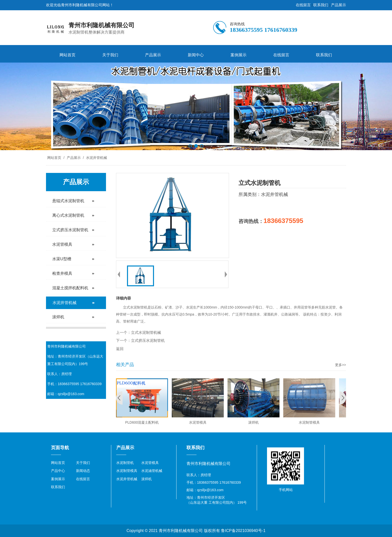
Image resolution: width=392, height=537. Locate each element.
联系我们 (321, 5)
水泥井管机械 (96, 158)
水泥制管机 (125, 463)
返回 (120, 349)
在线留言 (303, 5)
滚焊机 (146, 479)
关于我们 (110, 55)
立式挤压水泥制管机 (148, 341)
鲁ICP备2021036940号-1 (243, 531)
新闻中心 (196, 55)
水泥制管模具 (127, 471)
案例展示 (238, 55)
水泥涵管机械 (152, 471)
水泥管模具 (150, 463)
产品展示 (338, 5)
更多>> (340, 365)
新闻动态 (83, 471)
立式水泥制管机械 (146, 333)
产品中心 (58, 471)
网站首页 (67, 55)
